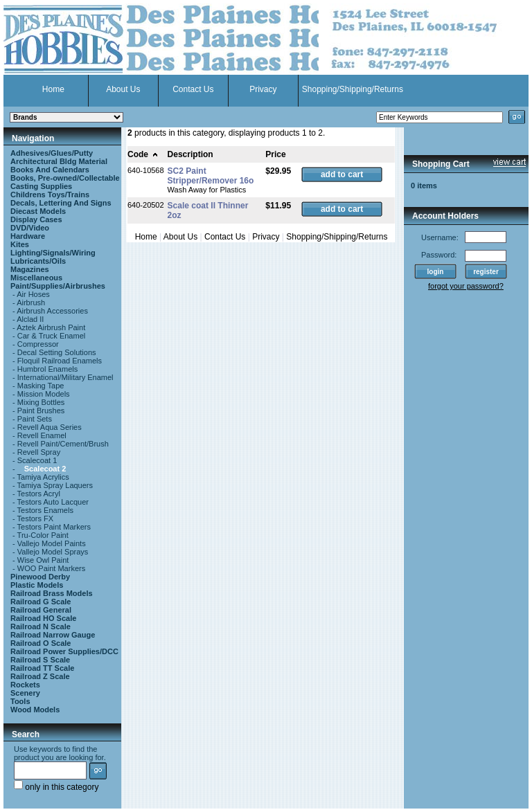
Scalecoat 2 (45, 469)
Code (143, 154)
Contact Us (193, 89)
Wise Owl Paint (43, 560)
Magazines (30, 269)
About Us (123, 89)
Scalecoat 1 (37, 460)
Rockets (25, 685)
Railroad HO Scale (43, 618)
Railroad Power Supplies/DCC (64, 651)
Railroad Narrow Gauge (53, 635)
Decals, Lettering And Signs (61, 203)
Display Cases (36, 219)
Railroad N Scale (41, 626)
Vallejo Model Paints (52, 543)
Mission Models (44, 394)
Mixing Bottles (41, 402)
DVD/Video (30, 228)
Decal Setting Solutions (57, 352)
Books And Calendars (50, 170)
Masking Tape (41, 386)
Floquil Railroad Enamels (60, 361)
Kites (20, 244)
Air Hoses (33, 294)
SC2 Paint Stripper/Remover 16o (211, 176)
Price (275, 154)
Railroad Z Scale (40, 676)
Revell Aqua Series (50, 427)
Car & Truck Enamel (51, 336)
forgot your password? (466, 286)
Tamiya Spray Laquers (55, 485)
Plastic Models (37, 585)
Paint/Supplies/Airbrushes (58, 286)
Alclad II (30, 319)
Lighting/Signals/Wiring (53, 253)
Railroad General (41, 610)
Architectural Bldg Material (59, 161)
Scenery (25, 693)
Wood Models (35, 710)
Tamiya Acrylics (43, 477)
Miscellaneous (36, 278)
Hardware (28, 236)
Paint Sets (35, 419)
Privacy (263, 89)
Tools (20, 701)
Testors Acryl (39, 494)
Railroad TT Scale (42, 668)
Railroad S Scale (40, 660)
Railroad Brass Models (52, 593)
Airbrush (31, 303)
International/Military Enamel (65, 377)
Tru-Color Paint (43, 535)
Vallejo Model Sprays (53, 552)
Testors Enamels (45, 510)
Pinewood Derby (40, 577)
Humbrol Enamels (47, 369)
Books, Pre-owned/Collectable (65, 178)
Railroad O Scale (41, 643)
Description (190, 154)
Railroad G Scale (41, 602)
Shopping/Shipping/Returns (353, 89)
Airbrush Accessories (52, 311)
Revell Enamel (42, 435)
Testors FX (36, 518)
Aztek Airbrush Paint (51, 327)
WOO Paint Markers (51, 568)
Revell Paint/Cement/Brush (63, 444)
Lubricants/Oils (38, 261)
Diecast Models (38, 211)
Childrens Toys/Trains (50, 195)
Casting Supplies (41, 186)
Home (53, 89)
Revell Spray (39, 452)
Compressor (38, 344)
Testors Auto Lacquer (53, 502)
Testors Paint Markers (54, 527)
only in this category (56, 787)
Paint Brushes (41, 410)
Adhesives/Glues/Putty (52, 153)
